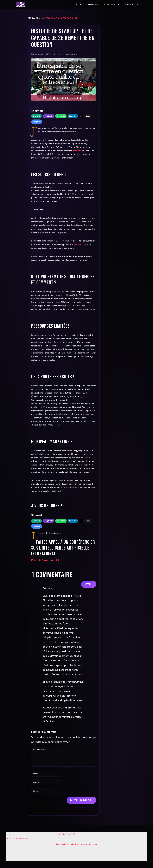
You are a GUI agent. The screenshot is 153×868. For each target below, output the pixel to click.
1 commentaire (71, 54)
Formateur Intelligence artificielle (76, 844)
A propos (129, 5)
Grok (88, 116)
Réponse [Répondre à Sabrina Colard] (89, 584)
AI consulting (109, 5)
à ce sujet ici (79, 244)
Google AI (37, 122)
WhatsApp (61, 116)
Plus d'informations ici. (45, 560)
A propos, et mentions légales (17, 838)
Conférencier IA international (59, 18)
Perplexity (49, 116)
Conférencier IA (93, 5)
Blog (120, 5)
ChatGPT (36, 116)
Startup (60, 54)
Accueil (79, 5)
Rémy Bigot (40, 54)
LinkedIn (73, 116)
